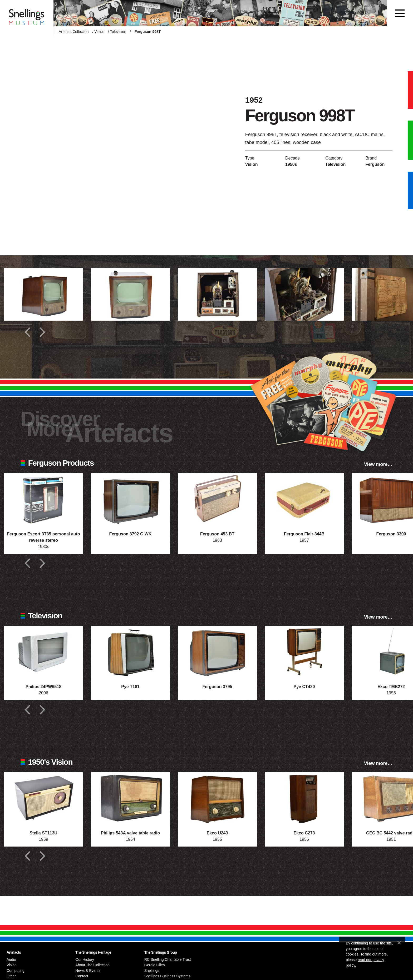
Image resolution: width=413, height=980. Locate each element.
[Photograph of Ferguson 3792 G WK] (130, 499)
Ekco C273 (304, 833)
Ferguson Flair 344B (304, 534)
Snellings (152, 971)
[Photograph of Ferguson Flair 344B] (304, 499)
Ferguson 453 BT (217, 534)
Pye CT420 (304, 687)
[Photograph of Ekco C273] (304, 798)
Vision (99, 32)
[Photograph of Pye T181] (130, 652)
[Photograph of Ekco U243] (217, 798)
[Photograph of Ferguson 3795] (217, 652)
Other (11, 976)
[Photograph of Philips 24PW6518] (43, 652)
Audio (11, 959)
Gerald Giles (155, 965)
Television (118, 32)
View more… (378, 464)
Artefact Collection (74, 32)
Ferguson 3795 (217, 687)
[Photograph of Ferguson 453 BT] (217, 499)
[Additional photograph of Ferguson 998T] (43, 294)
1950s (291, 164)
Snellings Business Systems (167, 976)
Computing (16, 971)
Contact (82, 976)
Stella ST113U (43, 833)
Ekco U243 (217, 833)
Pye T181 (130, 687)
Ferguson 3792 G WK (131, 534)
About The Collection (92, 965)
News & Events (88, 971)
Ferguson (375, 164)
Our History (85, 959)
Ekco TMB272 (391, 687)
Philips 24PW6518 (43, 687)
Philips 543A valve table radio (130, 833)
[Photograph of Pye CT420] (304, 652)
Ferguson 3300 (391, 534)
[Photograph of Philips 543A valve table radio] (130, 798)
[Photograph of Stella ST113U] (43, 798)
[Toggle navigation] (400, 13)
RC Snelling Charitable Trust (168, 959)
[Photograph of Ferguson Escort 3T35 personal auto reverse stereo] (43, 499)
